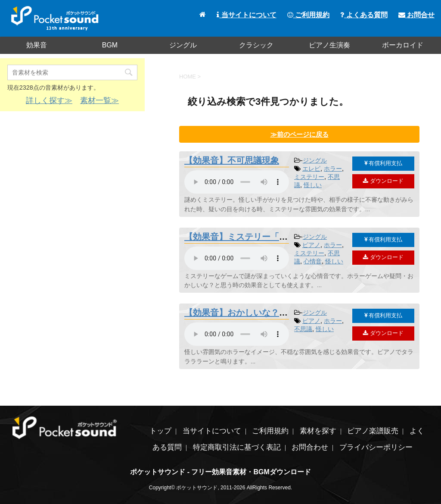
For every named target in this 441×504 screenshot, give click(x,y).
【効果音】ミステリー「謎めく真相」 (258, 237)
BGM (110, 45)
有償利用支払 (384, 163)
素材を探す (318, 431)
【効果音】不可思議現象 (232, 160)
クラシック (256, 45)
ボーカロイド (403, 45)
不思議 (303, 329)
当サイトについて (246, 15)
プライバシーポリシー (376, 447)
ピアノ (311, 245)
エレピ (311, 169)
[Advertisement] (72, 180)
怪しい (313, 185)
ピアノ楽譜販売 (373, 431)
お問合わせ (310, 447)
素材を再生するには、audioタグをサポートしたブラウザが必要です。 (237, 182)
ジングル (183, 45)
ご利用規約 (308, 15)
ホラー (333, 169)
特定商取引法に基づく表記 (237, 447)
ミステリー (309, 177)
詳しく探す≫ (49, 100)
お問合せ (416, 15)
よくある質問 (364, 15)
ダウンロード (383, 181)
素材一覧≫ (99, 100)
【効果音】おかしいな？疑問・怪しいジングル (275, 313)
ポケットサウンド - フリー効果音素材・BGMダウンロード (220, 472)
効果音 (37, 45)
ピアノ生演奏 (329, 45)
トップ (160, 431)
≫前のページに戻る (300, 134)
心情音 (313, 261)
